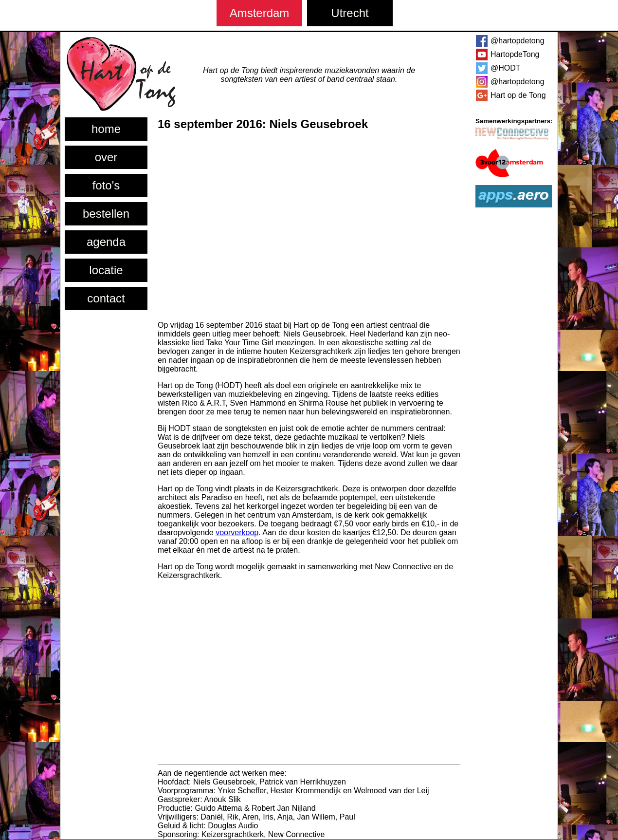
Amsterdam (260, 13)
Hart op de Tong (518, 95)
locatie (106, 270)
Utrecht (350, 13)
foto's (106, 185)
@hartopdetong (518, 41)
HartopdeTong (515, 54)
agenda (106, 242)
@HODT (506, 68)
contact (106, 298)
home (106, 129)
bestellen (106, 214)
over (106, 157)
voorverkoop (237, 532)
